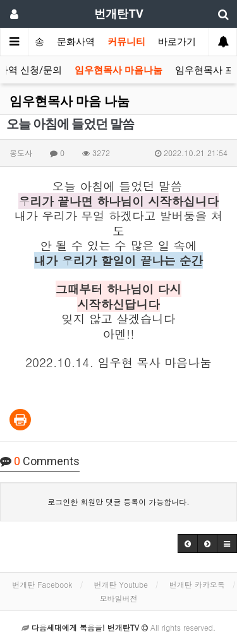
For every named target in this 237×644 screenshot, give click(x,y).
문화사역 (76, 42)
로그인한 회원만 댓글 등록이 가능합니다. (118, 501)
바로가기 (177, 42)
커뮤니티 (126, 42)
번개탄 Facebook (42, 584)
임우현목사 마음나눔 (118, 70)
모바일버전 (119, 598)
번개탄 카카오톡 (197, 584)
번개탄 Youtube (120, 584)
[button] (188, 544)
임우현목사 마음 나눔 (70, 101)
